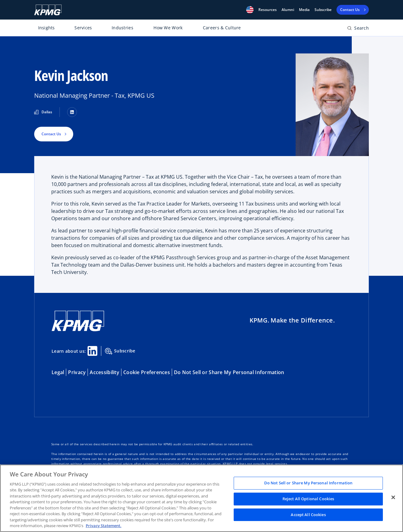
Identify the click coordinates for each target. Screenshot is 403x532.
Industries (122, 28)
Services (83, 28)
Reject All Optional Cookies (308, 499)
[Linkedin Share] (92, 351)
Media (304, 10)
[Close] (393, 497)
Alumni (288, 10)
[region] (202, 498)
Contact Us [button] (51, 134)
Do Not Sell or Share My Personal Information (229, 372)
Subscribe (323, 10)
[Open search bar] (358, 29)
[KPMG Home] (48, 10)
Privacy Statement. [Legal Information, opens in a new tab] (104, 526)
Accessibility (104, 372)
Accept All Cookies (308, 515)
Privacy (77, 372)
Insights (47, 28)
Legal (58, 372)
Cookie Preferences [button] (147, 372)
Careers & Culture (222, 28)
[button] (250, 10)
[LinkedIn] (72, 112)
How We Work (168, 28)
